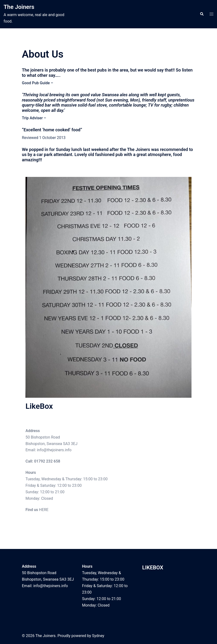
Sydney (98, 636)
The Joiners (19, 7)
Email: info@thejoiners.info (48, 450)
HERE (44, 510)
